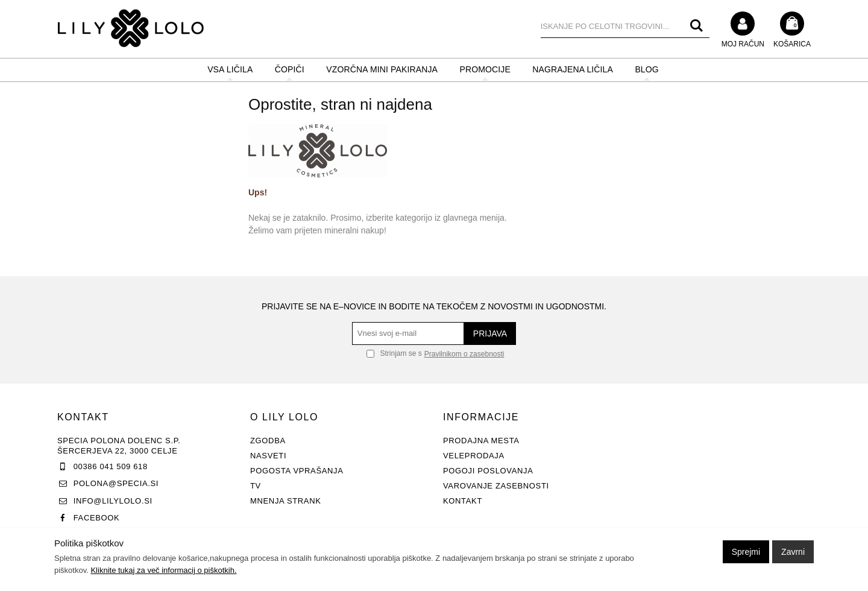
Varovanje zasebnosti (496, 486)
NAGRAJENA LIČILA (573, 69)
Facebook (97, 518)
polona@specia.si (116, 483)
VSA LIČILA (230, 69)
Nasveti (268, 456)
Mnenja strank (286, 501)
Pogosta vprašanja (297, 471)
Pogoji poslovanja (488, 471)
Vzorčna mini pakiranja (382, 69)
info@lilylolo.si (113, 501)
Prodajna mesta (481, 441)
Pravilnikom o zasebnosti (464, 354)
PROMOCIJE (485, 69)
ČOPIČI (290, 69)
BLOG (646, 69)
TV (256, 486)
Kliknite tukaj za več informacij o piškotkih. (163, 570)
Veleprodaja (474, 456)
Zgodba (268, 441)
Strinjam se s (394, 353)
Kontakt (463, 501)
